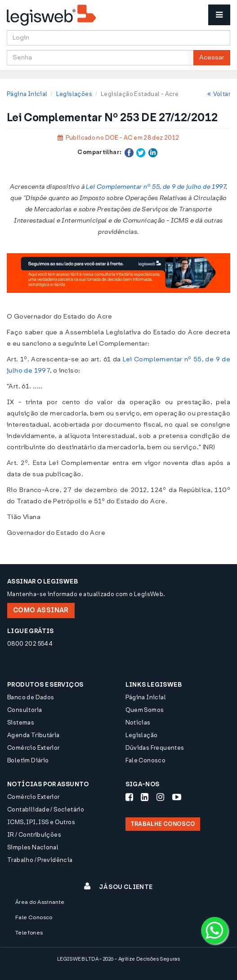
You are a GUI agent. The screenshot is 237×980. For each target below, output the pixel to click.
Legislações (74, 94)
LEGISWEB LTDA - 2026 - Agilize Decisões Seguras (118, 959)
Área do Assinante (40, 902)
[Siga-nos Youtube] (177, 797)
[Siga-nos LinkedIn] (145, 797)
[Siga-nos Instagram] (160, 797)
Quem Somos (145, 710)
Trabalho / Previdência (40, 860)
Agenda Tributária (34, 735)
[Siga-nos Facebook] (129, 797)
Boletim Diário (28, 760)
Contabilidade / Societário (46, 809)
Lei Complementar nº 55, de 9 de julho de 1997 (156, 187)
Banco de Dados (31, 697)
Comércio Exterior (34, 748)
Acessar (212, 57)
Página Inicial (27, 94)
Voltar (219, 94)
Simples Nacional (33, 847)
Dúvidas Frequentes (155, 748)
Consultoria (25, 710)
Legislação (142, 735)
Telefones (29, 933)
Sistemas (21, 722)
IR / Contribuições (34, 835)
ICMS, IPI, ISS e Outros (41, 822)
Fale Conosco (146, 760)
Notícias (138, 722)
